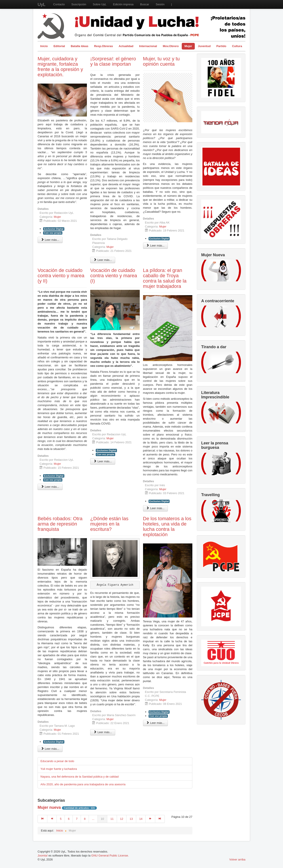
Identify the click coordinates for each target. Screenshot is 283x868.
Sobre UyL (100, 4)
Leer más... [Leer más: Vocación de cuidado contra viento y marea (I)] (103, 461)
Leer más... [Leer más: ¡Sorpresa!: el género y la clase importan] (103, 260)
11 (112, 819)
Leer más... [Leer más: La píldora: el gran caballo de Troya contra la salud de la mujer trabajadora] (156, 508)
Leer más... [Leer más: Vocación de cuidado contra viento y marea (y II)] (50, 487)
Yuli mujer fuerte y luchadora (59, 769)
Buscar (145, 4)
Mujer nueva (49, 807)
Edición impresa (123, 4)
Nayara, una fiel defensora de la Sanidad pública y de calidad (79, 777)
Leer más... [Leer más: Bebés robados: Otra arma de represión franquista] (50, 749)
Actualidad (126, 46)
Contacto (59, 4)
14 (141, 819)
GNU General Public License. (110, 856)
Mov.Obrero (171, 46)
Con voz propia (53, 233)
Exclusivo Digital (54, 229)
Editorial (59, 46)
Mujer (188, 46)
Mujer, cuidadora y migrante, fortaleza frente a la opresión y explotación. (60, 67)
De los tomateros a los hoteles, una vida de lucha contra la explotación (167, 527)
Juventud (204, 46)
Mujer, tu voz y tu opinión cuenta (161, 61)
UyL (42, 4)
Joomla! (43, 856)
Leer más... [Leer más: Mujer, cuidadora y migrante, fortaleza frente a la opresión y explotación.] (50, 240)
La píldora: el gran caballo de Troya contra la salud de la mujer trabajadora (165, 278)
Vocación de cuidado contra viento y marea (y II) (61, 276)
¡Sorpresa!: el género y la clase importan (113, 61)
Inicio (44, 46)
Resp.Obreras (103, 46)
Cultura (237, 46)
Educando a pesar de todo (57, 761)
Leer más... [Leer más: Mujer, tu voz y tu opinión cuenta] (156, 246)
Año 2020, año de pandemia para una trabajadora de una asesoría (83, 784)
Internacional (148, 46)
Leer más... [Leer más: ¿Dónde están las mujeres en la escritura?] (103, 732)
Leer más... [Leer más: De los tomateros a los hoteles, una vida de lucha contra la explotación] (156, 723)
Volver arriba (237, 859)
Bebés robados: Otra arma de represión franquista (60, 524)
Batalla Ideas (80, 46)
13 (131, 819)
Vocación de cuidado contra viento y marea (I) (114, 276)
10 (102, 819)
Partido (221, 46)
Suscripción (79, 4)
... (93, 819)
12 (122, 819)
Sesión (160, 4)
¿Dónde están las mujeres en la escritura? (109, 524)
